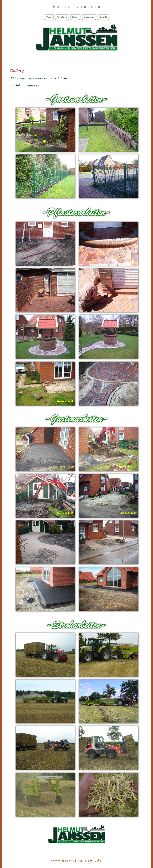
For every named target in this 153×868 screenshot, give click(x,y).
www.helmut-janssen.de (77, 860)
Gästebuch (61, 17)
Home (47, 17)
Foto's (74, 17)
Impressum (87, 17)
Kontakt (102, 17)
